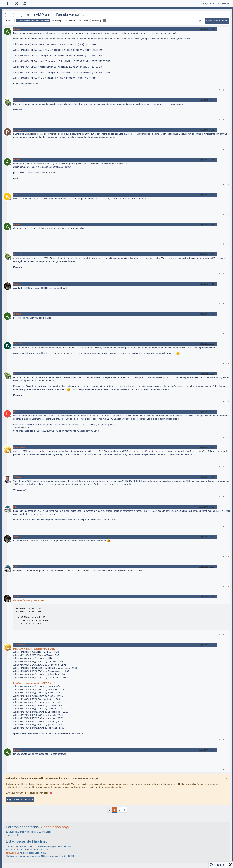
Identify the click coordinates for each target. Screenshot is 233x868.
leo (15, 412)
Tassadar (17, 284)
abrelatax (17, 29)
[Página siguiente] (124, 810)
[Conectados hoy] (54, 827)
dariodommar (19, 447)
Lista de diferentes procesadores (29, 600)
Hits (15, 507)
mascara (17, 100)
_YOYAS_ (17, 477)
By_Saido (17, 344)
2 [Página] (119, 810)
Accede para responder (217, 21)
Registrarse (13, 799)
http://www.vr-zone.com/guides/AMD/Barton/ (34, 649)
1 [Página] (114, 810)
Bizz (15, 195)
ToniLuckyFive (13, 853)
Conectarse (27, 799)
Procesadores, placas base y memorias (33, 21)
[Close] (227, 779)
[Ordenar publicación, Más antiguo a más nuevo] (200, 21)
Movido (10, 21)
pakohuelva (18, 130)
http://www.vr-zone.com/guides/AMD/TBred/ (34, 683)
